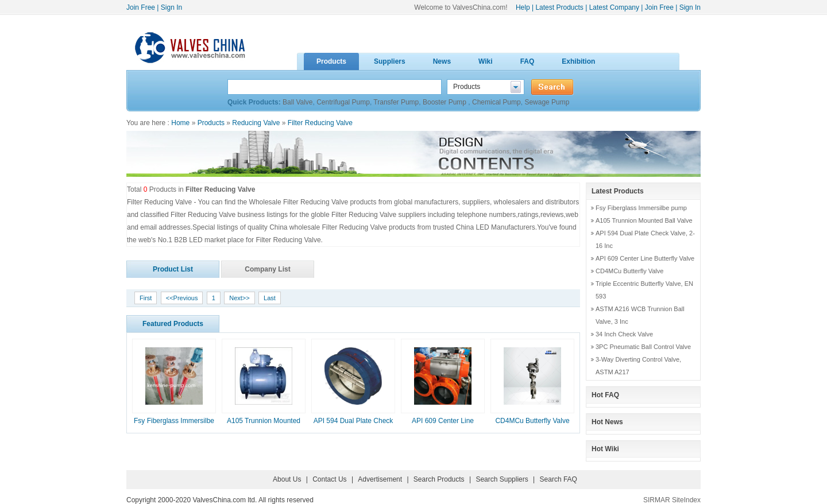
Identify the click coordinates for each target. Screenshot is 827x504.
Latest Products (559, 7)
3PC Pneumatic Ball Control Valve (643, 347)
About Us (287, 479)
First (146, 298)
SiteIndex (686, 500)
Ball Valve (297, 102)
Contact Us (329, 479)
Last (270, 298)
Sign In (171, 7)
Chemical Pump (496, 102)
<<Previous (182, 298)
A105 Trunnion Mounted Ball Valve (644, 220)
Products (211, 123)
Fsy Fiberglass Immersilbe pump (641, 208)
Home (180, 123)
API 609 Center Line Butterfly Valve (645, 258)
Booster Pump (445, 102)
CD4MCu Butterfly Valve (532, 421)
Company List (267, 269)
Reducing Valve (256, 123)
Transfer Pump (396, 102)
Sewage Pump (547, 102)
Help (523, 7)
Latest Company (614, 7)
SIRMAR (657, 500)
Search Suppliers (502, 479)
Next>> (239, 298)
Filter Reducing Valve (320, 123)
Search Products (439, 479)
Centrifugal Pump (343, 102)
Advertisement (380, 479)
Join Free (141, 7)
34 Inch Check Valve (624, 334)
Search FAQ (559, 479)
